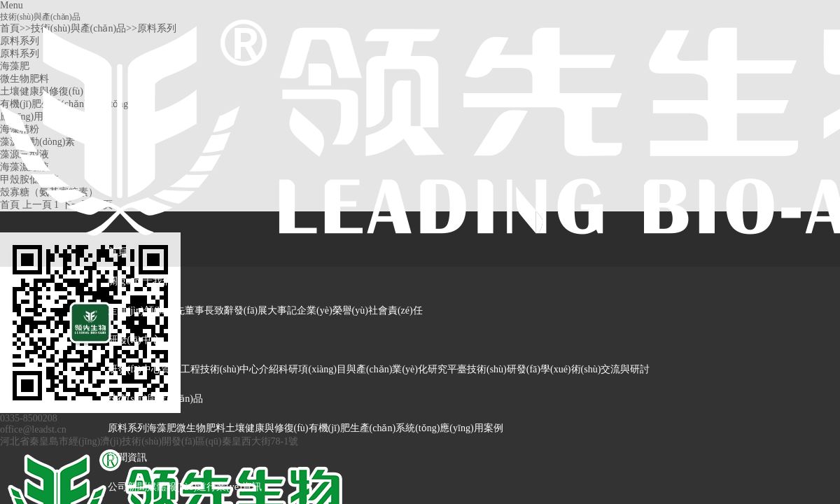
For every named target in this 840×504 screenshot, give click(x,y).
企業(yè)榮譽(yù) (332, 310)
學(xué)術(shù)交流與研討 (595, 369)
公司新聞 (127, 487)
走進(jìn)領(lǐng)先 (146, 310)
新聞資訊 (127, 457)
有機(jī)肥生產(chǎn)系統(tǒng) (374, 428)
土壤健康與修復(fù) (267, 428)
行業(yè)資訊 (234, 487)
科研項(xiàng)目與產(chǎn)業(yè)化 (353, 369)
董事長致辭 (209, 310)
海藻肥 (162, 428)
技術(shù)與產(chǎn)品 (155, 399)
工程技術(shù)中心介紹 (230, 369)
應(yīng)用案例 (471, 428)
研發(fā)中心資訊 (144, 369)
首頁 (118, 252)
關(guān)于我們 (140, 281)
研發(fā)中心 (134, 340)
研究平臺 (447, 369)
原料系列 (127, 428)
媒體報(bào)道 (177, 487)
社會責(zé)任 (395, 310)
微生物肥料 (201, 428)
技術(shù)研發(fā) (504, 369)
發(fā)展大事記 (265, 310)
